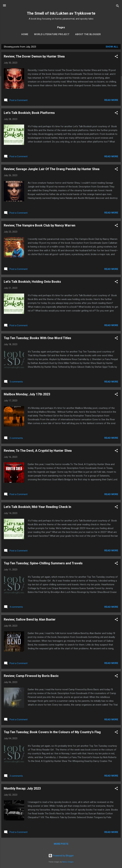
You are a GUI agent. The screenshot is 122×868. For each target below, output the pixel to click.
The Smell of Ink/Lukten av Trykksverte (61, 13)
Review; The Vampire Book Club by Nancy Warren (40, 225)
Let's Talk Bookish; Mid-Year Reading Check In (37, 507)
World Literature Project (52, 34)
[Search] (118, 6)
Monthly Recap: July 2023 (22, 788)
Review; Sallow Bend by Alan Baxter (30, 619)
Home (25, 34)
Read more (111, 100)
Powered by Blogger (61, 856)
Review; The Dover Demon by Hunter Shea (34, 56)
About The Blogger (88, 34)
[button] (116, 57)
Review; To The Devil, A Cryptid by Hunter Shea (38, 451)
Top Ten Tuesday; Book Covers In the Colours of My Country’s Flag (52, 732)
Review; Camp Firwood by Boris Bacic (31, 676)
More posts (61, 844)
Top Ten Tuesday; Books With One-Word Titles (37, 338)
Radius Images (68, 862)
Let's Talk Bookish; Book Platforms (29, 113)
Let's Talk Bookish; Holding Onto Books (32, 282)
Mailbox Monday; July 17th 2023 (27, 394)
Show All (112, 47)
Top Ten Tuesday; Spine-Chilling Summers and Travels (43, 563)
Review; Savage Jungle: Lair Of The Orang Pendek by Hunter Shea (52, 169)
